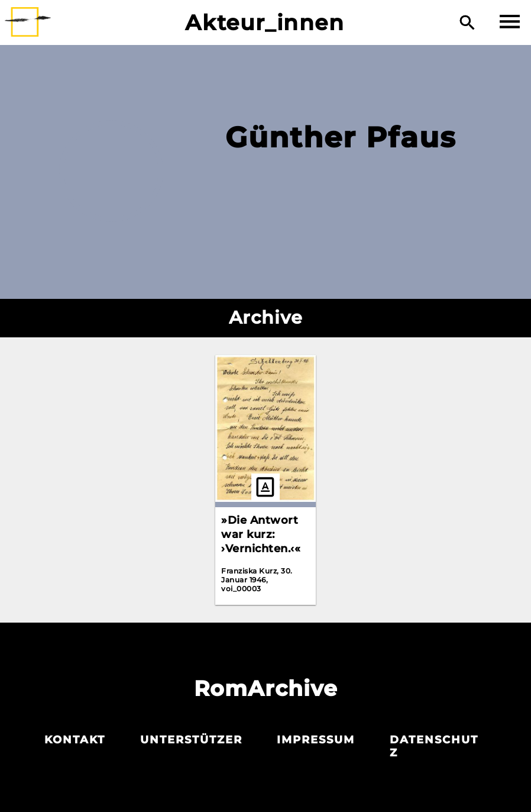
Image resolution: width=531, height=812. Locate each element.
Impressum (316, 740)
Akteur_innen (265, 22)
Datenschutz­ (434, 746)
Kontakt (75, 740)
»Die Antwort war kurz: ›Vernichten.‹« (261, 534)
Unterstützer (191, 740)
